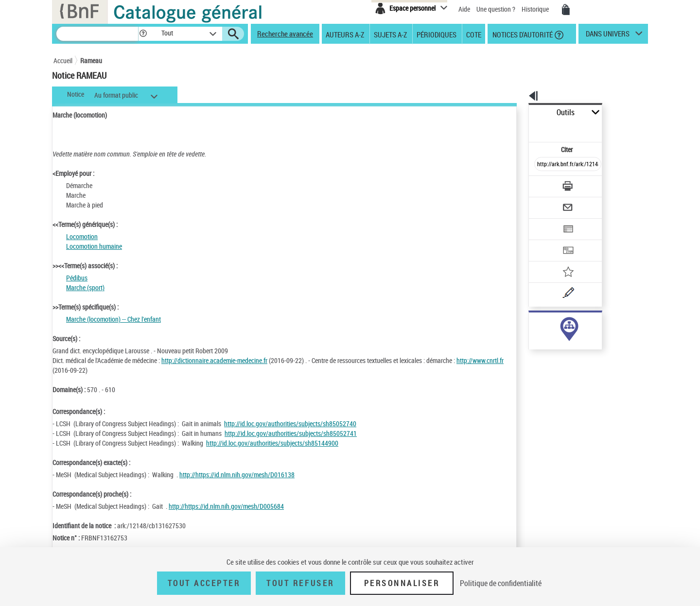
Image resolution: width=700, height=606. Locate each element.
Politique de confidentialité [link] (501, 583)
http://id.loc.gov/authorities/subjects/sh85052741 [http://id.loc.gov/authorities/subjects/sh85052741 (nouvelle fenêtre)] (291, 433)
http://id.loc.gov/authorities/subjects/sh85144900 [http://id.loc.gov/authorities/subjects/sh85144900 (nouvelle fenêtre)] (272, 443)
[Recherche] (97, 34)
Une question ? (496, 9)
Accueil (63, 61)
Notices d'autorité (522, 34)
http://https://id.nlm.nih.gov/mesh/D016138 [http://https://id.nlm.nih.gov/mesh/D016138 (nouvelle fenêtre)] (237, 475)
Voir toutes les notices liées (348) (558, 344)
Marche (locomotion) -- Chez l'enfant (114, 319)
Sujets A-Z (390, 34)
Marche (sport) (85, 287)
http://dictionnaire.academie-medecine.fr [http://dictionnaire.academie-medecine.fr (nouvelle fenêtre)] (214, 360)
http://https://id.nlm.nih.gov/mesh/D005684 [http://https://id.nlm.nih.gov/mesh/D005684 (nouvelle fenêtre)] (226, 506)
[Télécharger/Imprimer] (542, 165)
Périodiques (437, 34)
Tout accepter (204, 583)
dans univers (608, 36)
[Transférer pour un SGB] (545, 222)
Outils (518, 113)
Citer (525, 128)
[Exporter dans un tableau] (547, 203)
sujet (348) (533, 324)
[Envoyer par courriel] (540, 184)
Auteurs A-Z (345, 34)
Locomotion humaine (94, 246)
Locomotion (82, 236)
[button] (143, 34)
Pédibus (77, 278)
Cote (474, 34)
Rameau (91, 61)
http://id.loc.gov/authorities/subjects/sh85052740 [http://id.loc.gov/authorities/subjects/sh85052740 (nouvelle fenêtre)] (290, 424)
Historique (536, 9)
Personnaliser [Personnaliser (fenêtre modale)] (402, 583)
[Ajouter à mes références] (546, 241)
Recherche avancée (285, 34)
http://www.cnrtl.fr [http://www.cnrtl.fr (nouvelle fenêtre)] (76, 370)
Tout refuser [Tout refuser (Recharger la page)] (300, 583)
